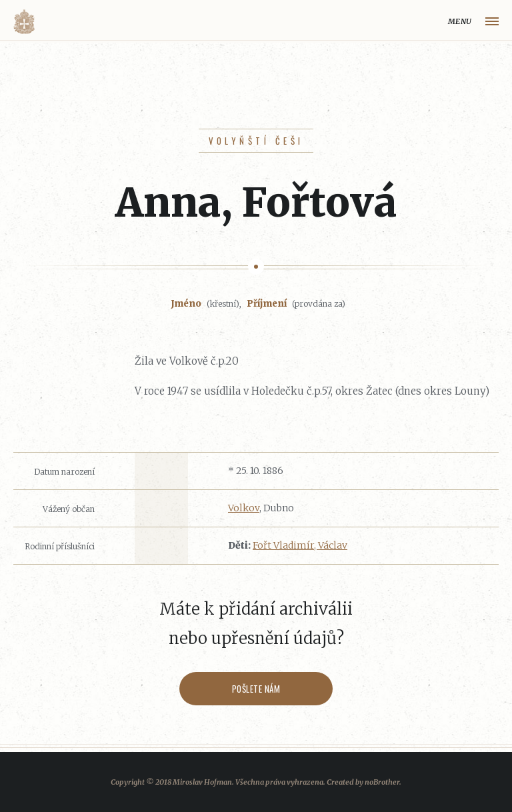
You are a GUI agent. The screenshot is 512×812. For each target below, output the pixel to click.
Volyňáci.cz (24, 22)
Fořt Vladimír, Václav (300, 545)
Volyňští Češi (256, 141)
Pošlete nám (256, 689)
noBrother (382, 782)
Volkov (244, 508)
